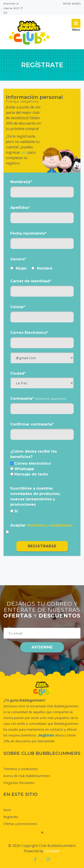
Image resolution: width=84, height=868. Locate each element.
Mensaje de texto (29, 474)
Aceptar (41, 525)
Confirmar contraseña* (32, 424)
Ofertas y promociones (20, 824)
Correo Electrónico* (29, 333)
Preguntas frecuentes (19, 783)
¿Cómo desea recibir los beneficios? (34, 454)
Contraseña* (38, 398)
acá (24, 152)
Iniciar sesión (72, 3)
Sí (14, 511)
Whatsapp (22, 469)
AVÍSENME (42, 647)
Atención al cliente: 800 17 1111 (13, 8)
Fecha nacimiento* (28, 233)
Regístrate (11, 817)
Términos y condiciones (21, 769)
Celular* (18, 307)
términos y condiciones (50, 525)
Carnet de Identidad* (31, 281)
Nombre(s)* (21, 182)
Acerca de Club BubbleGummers (27, 776)
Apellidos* (20, 208)
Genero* (18, 259)
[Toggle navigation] (76, 23)
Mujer (19, 268)
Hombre (42, 268)
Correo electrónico (31, 463)
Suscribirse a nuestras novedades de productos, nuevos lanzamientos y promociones (35, 496)
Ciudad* (18, 373)
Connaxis (52, 851)
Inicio (7, 810)
